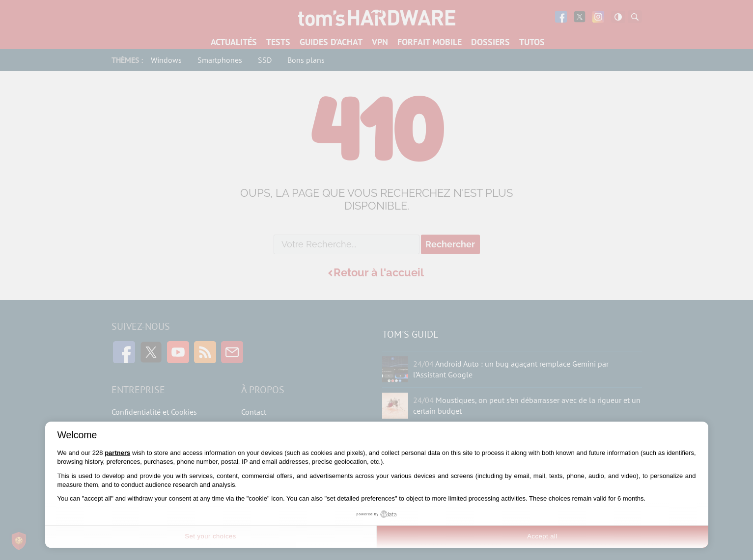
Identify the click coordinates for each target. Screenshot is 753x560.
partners (117, 453)
